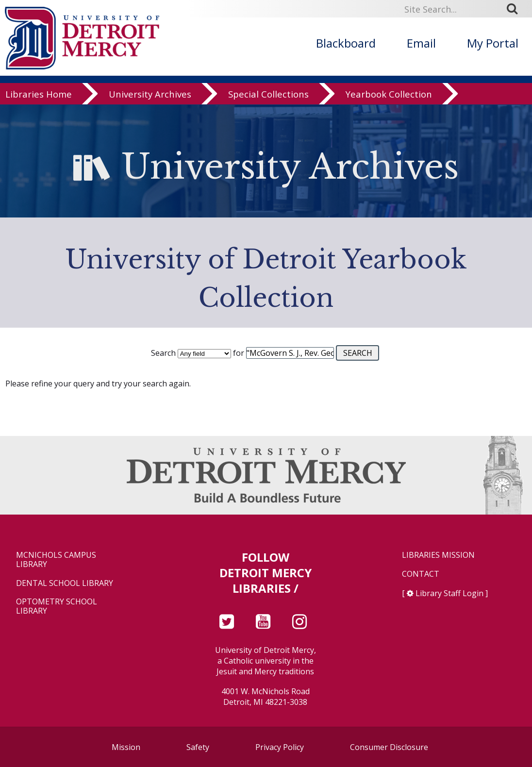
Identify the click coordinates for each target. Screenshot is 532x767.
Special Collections (268, 94)
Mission (126, 747)
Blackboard (346, 43)
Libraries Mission (438, 555)
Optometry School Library (57, 606)
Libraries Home (39, 94)
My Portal (493, 43)
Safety (198, 747)
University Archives (150, 94)
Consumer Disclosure (389, 747)
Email (421, 43)
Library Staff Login (449, 593)
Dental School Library (65, 583)
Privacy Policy (280, 747)
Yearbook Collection (389, 94)
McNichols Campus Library (56, 560)
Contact (421, 574)
